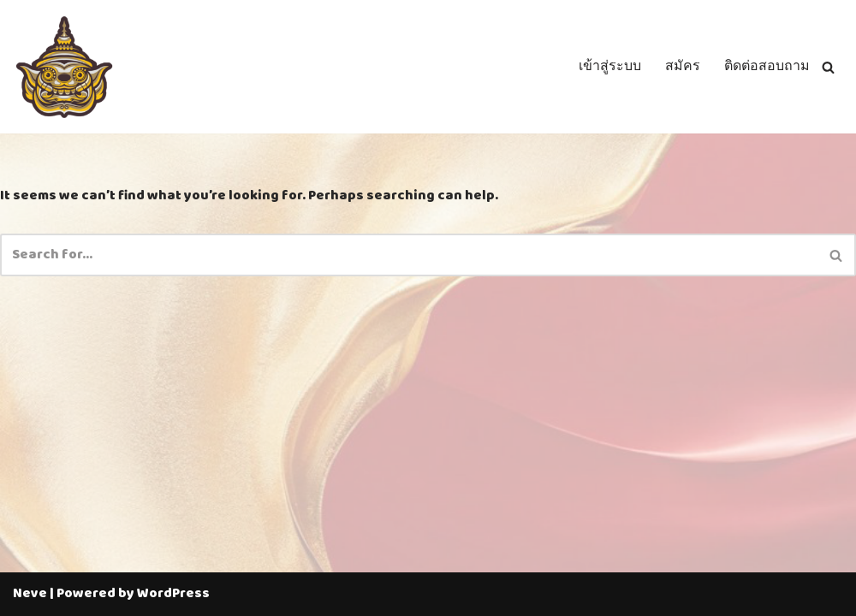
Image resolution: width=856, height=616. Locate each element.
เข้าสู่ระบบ (610, 67)
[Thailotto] (64, 67)
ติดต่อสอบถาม (767, 67)
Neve (30, 594)
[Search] (828, 67)
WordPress (173, 594)
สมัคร (683, 67)
